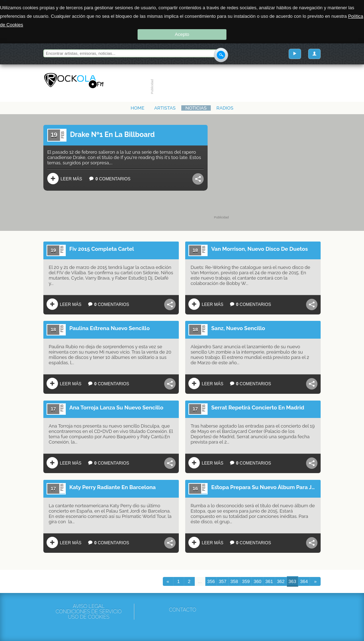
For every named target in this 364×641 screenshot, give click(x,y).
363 (293, 581)
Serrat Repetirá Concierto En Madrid (258, 408)
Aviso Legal (89, 606)
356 (211, 581)
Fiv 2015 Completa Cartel (102, 249)
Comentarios (108, 179)
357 (223, 581)
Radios (225, 108)
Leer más (65, 179)
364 (304, 581)
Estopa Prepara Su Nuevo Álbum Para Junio (264, 487)
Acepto (182, 34)
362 (281, 581)
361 (269, 581)
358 (234, 581)
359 (246, 581)
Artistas (165, 108)
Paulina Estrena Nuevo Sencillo (109, 328)
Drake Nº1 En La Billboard (113, 135)
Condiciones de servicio (89, 612)
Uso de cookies (89, 617)
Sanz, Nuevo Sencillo (238, 328)
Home (137, 108)
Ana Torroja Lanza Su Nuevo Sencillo (116, 408)
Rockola (74, 81)
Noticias (196, 108)
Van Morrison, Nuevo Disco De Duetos (259, 249)
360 (257, 581)
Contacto (183, 610)
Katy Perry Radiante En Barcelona (113, 487)
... (200, 581)
